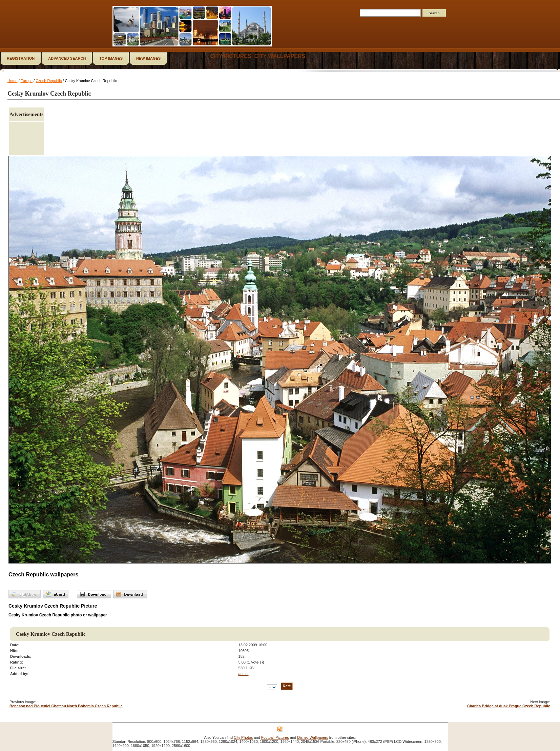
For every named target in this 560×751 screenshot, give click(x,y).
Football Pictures (275, 737)
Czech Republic (49, 81)
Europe (27, 81)
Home (12, 81)
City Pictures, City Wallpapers (258, 56)
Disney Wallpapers (313, 737)
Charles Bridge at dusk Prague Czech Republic (509, 706)
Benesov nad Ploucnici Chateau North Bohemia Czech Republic (66, 706)
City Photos (243, 737)
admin (244, 674)
